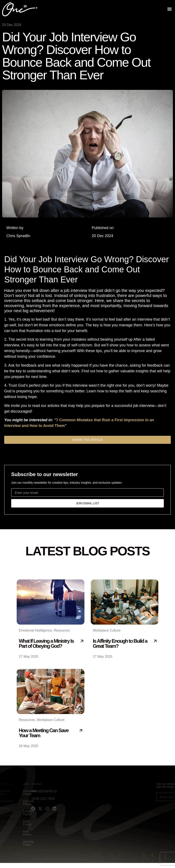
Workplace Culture (107, 630)
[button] (169, 8)
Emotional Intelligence (35, 630)
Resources (62, 630)
